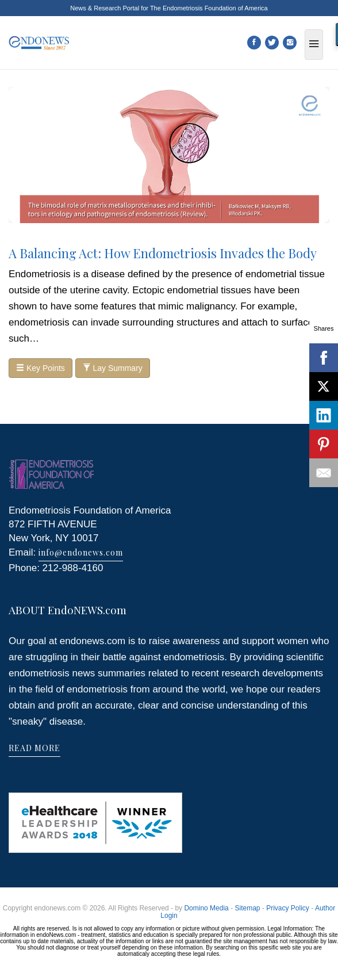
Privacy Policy (288, 908)
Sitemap (247, 908)
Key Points (41, 368)
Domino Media (206, 908)
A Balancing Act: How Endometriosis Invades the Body (163, 253)
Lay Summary (113, 368)
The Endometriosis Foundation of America (209, 8)
